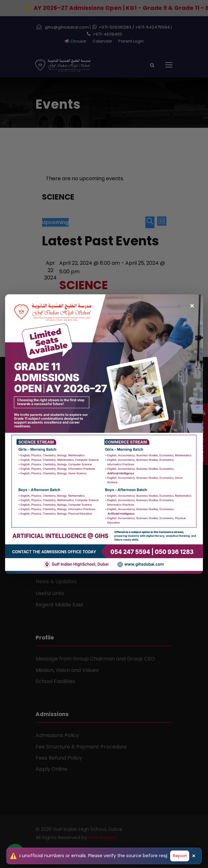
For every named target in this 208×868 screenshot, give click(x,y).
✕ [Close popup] (192, 303)
